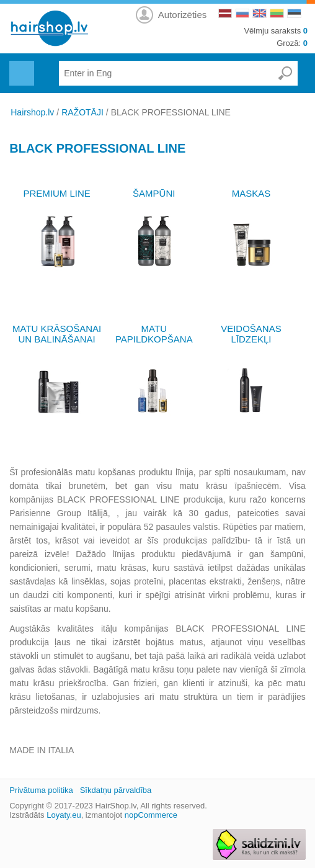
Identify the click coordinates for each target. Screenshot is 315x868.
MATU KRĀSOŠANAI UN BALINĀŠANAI (57, 334)
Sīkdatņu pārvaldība (116, 790)
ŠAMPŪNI (154, 193)
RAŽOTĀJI (82, 112)
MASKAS (251, 193)
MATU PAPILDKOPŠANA (154, 334)
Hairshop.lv (32, 112)
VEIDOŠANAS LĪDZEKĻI (251, 334)
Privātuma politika (41, 790)
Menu (20, 66)
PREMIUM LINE (56, 193)
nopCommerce (151, 815)
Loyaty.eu (64, 815)
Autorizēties (182, 15)
